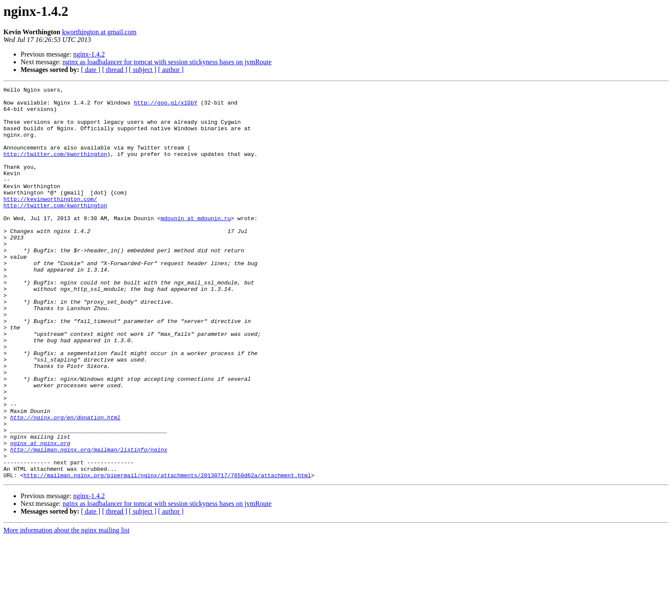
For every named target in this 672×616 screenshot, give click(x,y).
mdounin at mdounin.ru (196, 245)
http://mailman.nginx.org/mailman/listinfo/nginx (89, 523)
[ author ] (171, 70)
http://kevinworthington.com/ (50, 222)
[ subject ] (143, 70)
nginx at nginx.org (40, 515)
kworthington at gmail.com (99, 32)
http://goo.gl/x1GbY (165, 106)
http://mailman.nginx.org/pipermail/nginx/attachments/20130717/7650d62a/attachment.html (167, 553)
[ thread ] (115, 70)
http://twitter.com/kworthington (55, 168)
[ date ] (91, 70)
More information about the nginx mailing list (66, 609)
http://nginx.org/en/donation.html (65, 484)
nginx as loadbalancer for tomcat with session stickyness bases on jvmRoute (167, 62)
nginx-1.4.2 (89, 54)
